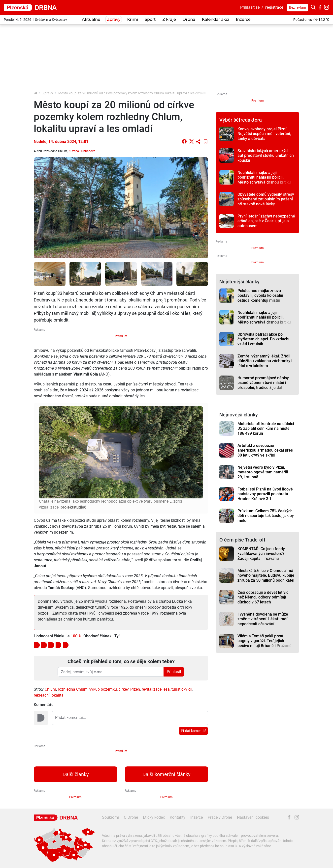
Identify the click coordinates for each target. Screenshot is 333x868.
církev (124, 689)
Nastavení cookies (253, 817)
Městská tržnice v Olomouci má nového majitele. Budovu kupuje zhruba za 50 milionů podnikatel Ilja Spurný (266, 578)
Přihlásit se (250, 7)
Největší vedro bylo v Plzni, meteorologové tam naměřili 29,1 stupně (263, 472)
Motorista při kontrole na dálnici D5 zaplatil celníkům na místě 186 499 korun (266, 429)
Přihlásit (174, 672)
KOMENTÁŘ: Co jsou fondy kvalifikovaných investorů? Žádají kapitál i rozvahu (261, 554)
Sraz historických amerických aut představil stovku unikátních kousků (266, 156)
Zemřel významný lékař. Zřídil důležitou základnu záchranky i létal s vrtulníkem (265, 361)
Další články (76, 774)
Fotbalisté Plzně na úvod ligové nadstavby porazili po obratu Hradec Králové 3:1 (265, 494)
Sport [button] (150, 19)
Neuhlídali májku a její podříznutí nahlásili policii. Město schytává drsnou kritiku (264, 177)
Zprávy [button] (114, 19)
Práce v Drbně (220, 817)
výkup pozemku (103, 689)
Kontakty (178, 817)
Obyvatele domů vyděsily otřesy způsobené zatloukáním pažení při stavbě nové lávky (266, 199)
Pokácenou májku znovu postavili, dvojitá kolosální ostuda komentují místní (260, 296)
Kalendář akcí (216, 19)
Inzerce (243, 19)
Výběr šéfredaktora (241, 120)
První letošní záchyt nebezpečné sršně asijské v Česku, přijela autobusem (266, 221)
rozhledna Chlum (73, 689)
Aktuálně (91, 19)
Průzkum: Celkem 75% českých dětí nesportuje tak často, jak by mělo (266, 516)
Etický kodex (154, 817)
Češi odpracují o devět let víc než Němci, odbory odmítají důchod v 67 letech (263, 597)
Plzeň (135, 689)
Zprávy (48, 93)
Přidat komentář (193, 731)
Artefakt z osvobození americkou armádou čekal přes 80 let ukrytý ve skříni (265, 450)
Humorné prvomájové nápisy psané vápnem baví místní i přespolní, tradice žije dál (263, 383)
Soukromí (110, 817)
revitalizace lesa (156, 689)
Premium (121, 336)
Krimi (133, 19)
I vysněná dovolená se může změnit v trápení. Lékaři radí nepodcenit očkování (263, 619)
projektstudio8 (73, 507)
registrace (274, 7)
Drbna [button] (189, 19)
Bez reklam (298, 7)
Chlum (50, 689)
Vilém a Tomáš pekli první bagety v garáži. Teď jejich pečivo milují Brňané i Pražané (265, 641)
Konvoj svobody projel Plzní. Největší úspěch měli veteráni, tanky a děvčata (264, 134)
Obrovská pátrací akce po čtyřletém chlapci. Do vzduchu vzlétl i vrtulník (264, 339)
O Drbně (131, 817)
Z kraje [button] (169, 19)
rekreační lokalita (49, 695)
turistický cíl (182, 689)
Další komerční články (166, 774)
